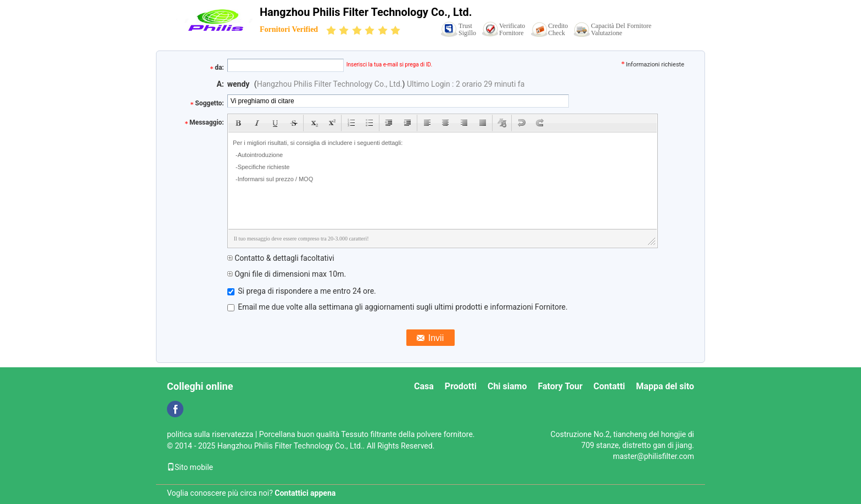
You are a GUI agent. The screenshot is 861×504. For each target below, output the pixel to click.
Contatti (610, 386)
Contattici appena (305, 493)
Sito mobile (190, 467)
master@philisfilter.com (653, 456)
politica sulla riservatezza (210, 434)
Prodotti (461, 386)
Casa (424, 386)
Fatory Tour (560, 386)
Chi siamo (507, 386)
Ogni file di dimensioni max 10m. (287, 274)
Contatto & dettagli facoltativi (281, 258)
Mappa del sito (665, 386)
